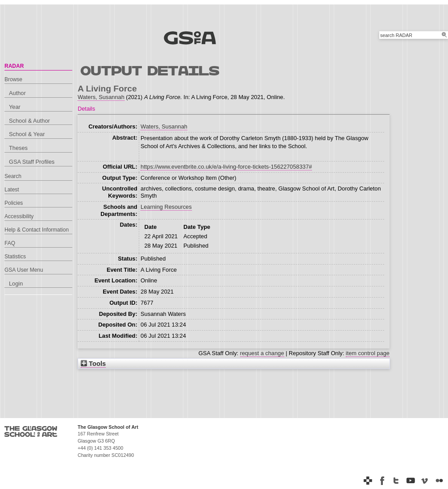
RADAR (14, 66)
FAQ (10, 243)
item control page (368, 353)
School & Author (29, 121)
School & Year (27, 134)
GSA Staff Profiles (32, 162)
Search (13, 176)
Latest (12, 190)
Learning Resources (166, 207)
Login (16, 284)
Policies (14, 203)
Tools (93, 364)
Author (17, 93)
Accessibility (19, 216)
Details (86, 109)
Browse (13, 79)
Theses (18, 148)
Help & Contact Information (37, 230)
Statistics (15, 257)
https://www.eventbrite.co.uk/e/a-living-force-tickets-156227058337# (226, 167)
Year (15, 107)
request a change (262, 353)
